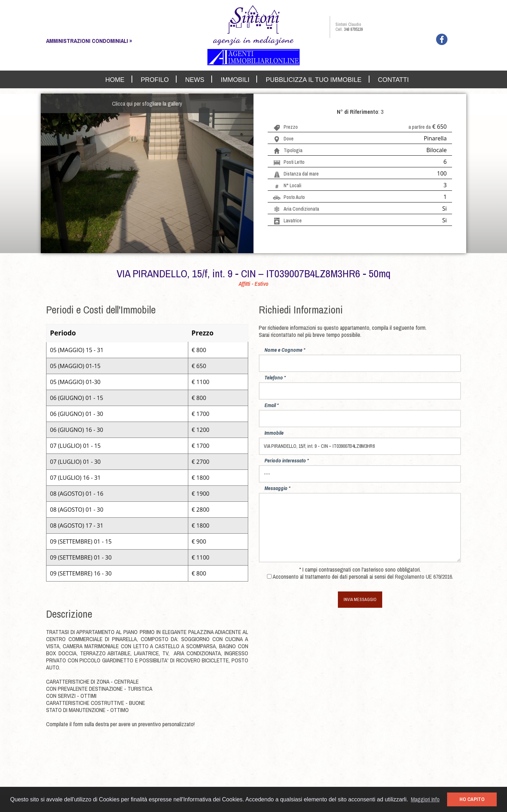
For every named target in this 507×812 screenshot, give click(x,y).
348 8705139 (353, 29)
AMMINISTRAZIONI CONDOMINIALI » (89, 41)
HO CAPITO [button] (472, 799)
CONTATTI (393, 79)
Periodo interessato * (287, 460)
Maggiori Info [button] (425, 799)
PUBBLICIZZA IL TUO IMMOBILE (314, 79)
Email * (272, 405)
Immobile (274, 433)
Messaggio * (277, 488)
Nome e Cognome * (285, 350)
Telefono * (275, 377)
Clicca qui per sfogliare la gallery (147, 104)
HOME (115, 79)
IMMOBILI (235, 79)
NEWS (195, 79)
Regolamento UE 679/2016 (424, 577)
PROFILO (155, 79)
